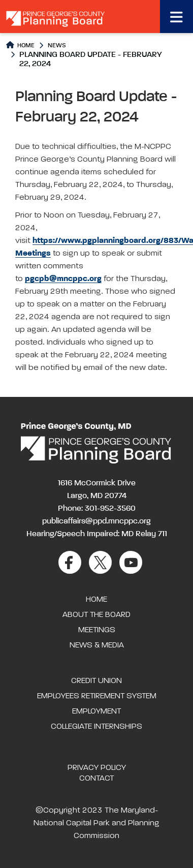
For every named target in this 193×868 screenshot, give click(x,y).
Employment (96, 711)
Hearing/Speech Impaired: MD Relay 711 (97, 534)
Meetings (97, 630)
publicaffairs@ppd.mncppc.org (96, 521)
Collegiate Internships (96, 727)
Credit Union (96, 681)
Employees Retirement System (97, 696)
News (57, 46)
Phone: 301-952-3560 (97, 509)
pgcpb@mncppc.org (63, 279)
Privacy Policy (97, 768)
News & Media (97, 645)
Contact (96, 779)
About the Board (96, 615)
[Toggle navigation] (176, 17)
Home (20, 45)
